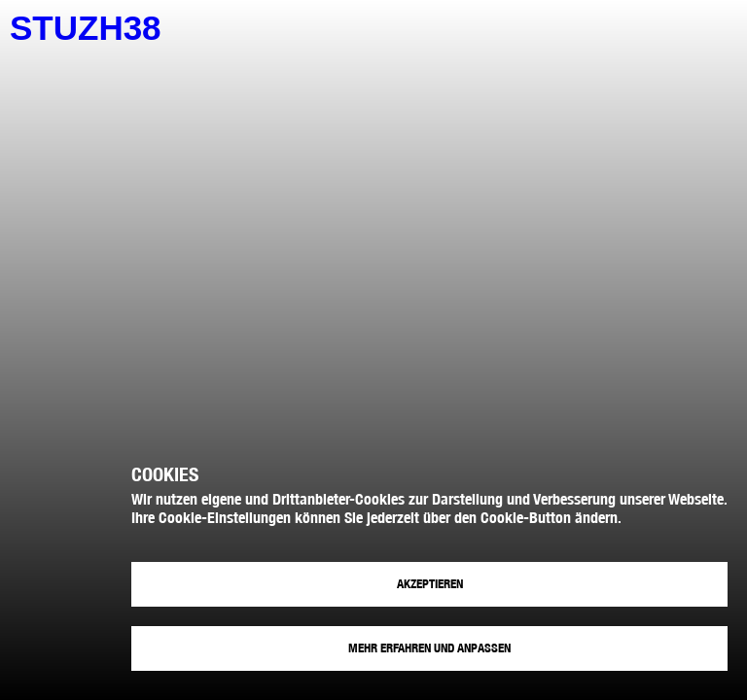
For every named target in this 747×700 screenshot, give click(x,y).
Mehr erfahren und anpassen (429, 648)
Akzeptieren (430, 584)
